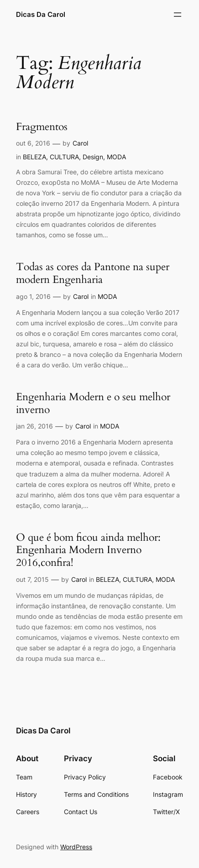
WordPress (76, 847)
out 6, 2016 (33, 143)
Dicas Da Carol (41, 15)
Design (93, 157)
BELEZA (34, 157)
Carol (80, 143)
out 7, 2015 (32, 579)
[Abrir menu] (178, 15)
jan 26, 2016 (34, 426)
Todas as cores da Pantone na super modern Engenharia (93, 273)
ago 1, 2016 (33, 296)
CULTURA (64, 157)
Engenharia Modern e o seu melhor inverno (93, 403)
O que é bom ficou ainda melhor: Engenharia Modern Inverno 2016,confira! (88, 550)
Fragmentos (42, 127)
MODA (116, 157)
